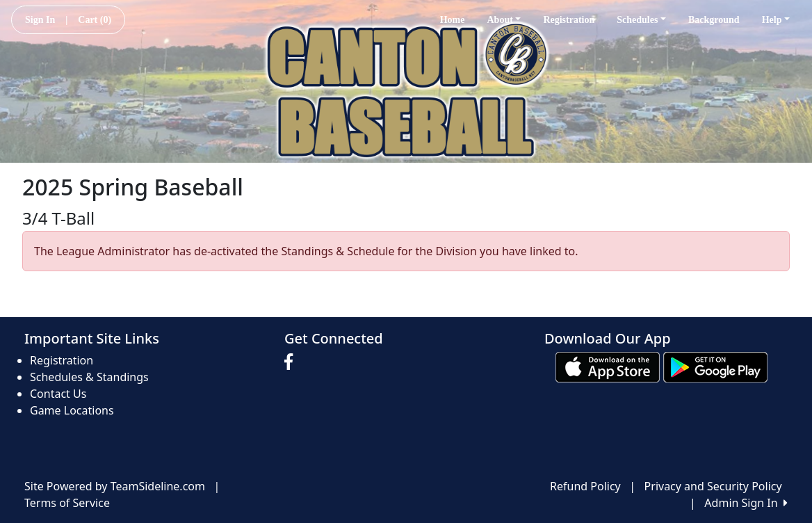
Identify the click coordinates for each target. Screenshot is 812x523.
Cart (95, 20)
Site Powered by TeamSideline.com (115, 486)
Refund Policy (585, 486)
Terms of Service (67, 503)
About (504, 20)
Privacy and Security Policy (713, 486)
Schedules (641, 20)
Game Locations (72, 410)
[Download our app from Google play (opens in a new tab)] (715, 366)
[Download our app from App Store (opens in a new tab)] (608, 366)
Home (453, 20)
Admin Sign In (746, 503)
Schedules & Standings (89, 377)
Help (776, 20)
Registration (569, 20)
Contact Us (58, 394)
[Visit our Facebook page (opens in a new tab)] (292, 362)
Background (714, 20)
